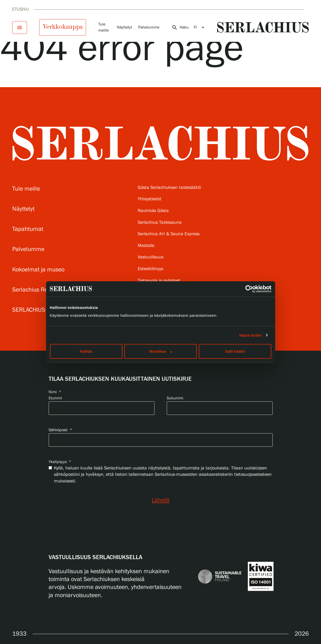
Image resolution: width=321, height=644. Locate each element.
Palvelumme (149, 27)
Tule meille (26, 189)
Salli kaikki (235, 351)
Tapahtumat (28, 229)
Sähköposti (60, 430)
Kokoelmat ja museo (38, 270)
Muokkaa (161, 351)
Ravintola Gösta (153, 211)
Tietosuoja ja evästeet (159, 281)
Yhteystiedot (150, 199)
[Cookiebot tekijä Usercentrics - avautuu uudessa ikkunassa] (249, 289)
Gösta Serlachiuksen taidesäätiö (169, 188)
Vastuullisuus (151, 257)
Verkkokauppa (63, 27)
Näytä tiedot (250, 335)
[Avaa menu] (20, 28)
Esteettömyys (150, 269)
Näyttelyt (124, 27)
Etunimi (55, 398)
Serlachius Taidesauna (160, 223)
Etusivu (21, 9)
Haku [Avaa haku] (180, 28)
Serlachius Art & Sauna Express (169, 234)
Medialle (146, 246)
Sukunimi (175, 398)
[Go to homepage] (263, 27)
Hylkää (86, 351)
